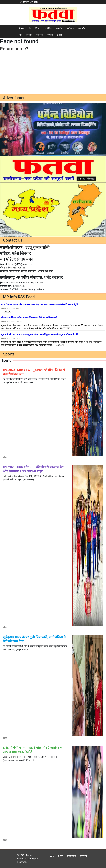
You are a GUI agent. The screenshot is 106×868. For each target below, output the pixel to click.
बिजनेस (29, 35)
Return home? (14, 49)
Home (22, 28)
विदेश (37, 28)
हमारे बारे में (72, 856)
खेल (21, 35)
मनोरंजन (40, 35)
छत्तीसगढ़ (70, 28)
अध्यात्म (50, 35)
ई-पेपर (59, 35)
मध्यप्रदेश (59, 28)
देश (30, 28)
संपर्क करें (83, 856)
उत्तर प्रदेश (82, 28)
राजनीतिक (48, 28)
